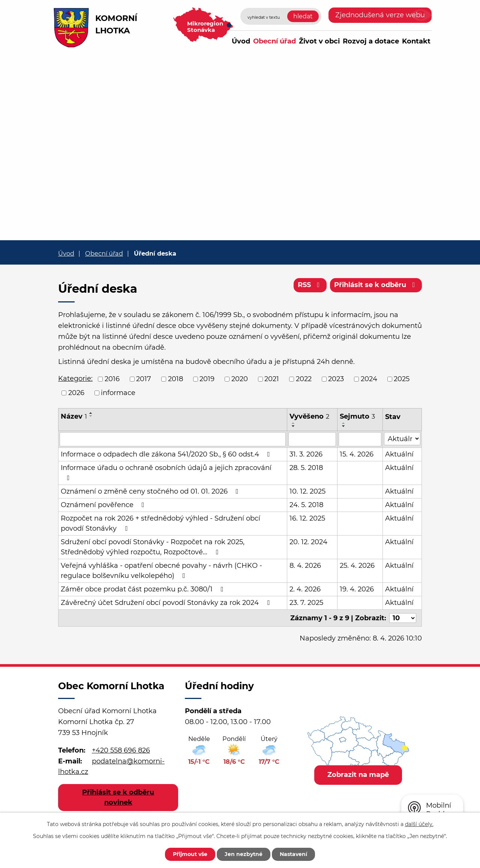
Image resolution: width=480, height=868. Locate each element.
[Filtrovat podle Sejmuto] (360, 439)
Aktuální (399, 454)
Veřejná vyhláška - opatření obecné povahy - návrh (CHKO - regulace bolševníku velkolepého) (161, 571)
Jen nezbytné (244, 854)
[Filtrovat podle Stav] (402, 439)
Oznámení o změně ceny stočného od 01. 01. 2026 (151, 491)
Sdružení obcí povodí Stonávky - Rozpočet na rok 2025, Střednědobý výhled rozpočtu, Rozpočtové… (153, 547)
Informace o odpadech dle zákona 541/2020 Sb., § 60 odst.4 (167, 454)
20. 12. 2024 (308, 542)
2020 (240, 379)
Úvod (241, 41)
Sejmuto (357, 416)
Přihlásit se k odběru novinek (118, 797)
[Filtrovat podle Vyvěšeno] (312, 439)
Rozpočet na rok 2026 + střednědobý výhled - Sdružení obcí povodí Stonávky (160, 523)
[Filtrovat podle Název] (173, 439)
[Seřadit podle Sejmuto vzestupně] (344, 423)
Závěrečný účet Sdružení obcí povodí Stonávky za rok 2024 (167, 603)
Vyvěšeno (309, 416)
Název (74, 416)
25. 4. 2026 (357, 566)
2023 (336, 379)
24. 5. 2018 (306, 505)
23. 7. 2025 (306, 603)
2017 (144, 379)
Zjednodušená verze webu (380, 15)
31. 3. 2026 (306, 454)
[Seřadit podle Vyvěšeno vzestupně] (294, 423)
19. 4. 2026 (357, 589)
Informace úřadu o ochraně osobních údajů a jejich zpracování (166, 472)
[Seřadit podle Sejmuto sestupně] (344, 426)
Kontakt (416, 41)
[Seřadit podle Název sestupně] (91, 416)
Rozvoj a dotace (371, 41)
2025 (402, 379)
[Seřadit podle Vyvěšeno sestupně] (294, 426)
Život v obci (319, 41)
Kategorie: (75, 379)
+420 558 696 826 (121, 750)
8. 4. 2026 (305, 566)
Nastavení (293, 854)
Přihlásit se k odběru (376, 285)
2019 (207, 379)
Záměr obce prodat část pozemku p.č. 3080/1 (144, 589)
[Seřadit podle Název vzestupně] (91, 413)
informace (118, 393)
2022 (304, 379)
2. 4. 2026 (305, 589)
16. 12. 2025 (307, 518)
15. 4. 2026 (357, 454)
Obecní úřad (274, 41)
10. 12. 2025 (307, 491)
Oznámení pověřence (104, 505)
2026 (76, 393)
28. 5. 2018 (306, 468)
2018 (175, 379)
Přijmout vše (190, 854)
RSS (310, 285)
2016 (112, 379)
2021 (272, 379)
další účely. (419, 824)
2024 (369, 379)
